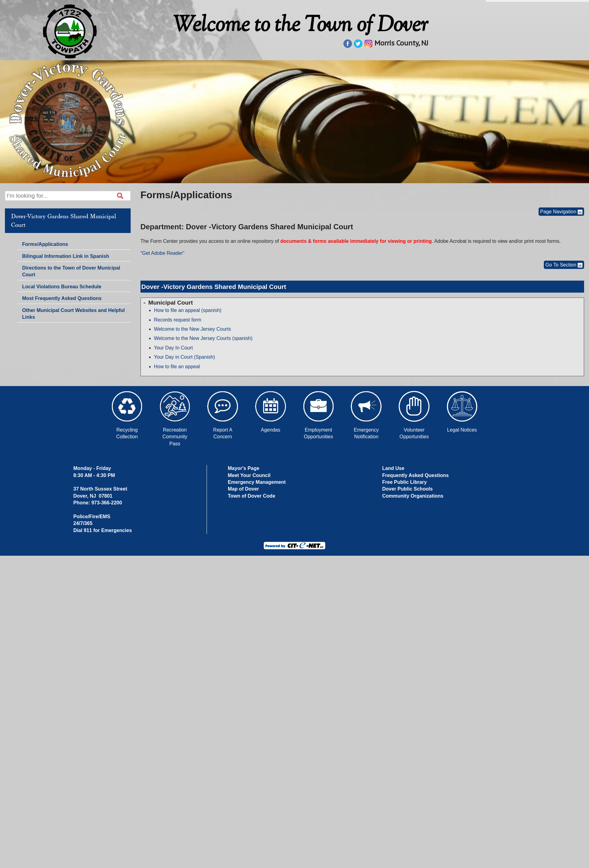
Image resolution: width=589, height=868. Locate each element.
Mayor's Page (244, 468)
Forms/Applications (45, 245)
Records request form (178, 320)
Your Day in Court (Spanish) (185, 357)
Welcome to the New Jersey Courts (192, 329)
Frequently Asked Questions (415, 475)
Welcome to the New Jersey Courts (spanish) (203, 338)
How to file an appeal (177, 367)
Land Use (393, 468)
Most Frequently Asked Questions (62, 298)
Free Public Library (404, 482)
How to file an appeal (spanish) (188, 310)
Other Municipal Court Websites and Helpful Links (73, 314)
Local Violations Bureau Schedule (62, 287)
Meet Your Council (249, 475)
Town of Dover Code (251, 496)
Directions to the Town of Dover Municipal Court (71, 271)
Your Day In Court (174, 348)
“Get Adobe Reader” (162, 253)
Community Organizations (413, 496)
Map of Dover (243, 489)
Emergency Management (257, 482)
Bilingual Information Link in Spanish (66, 256)
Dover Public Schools (407, 489)
